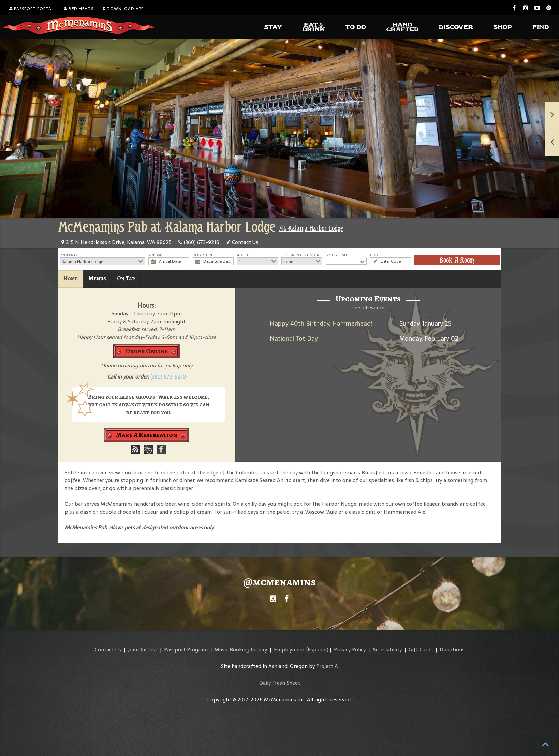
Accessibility (387, 649)
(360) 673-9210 (199, 242)
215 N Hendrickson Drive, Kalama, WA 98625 (116, 242)
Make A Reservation (146, 435)
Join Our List (143, 649)
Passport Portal (32, 9)
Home (71, 278)
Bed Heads (79, 9)
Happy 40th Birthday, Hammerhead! (321, 323)
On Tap (126, 278)
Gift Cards (421, 649)
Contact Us (242, 242)
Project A (327, 666)
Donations (452, 649)
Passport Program (186, 649)
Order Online (146, 351)
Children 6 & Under (300, 255)
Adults (244, 255)
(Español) (317, 649)
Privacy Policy (350, 649)
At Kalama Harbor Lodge (311, 228)
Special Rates (339, 255)
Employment (289, 649)
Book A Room (457, 260)
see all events (368, 307)
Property (69, 255)
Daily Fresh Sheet (280, 683)
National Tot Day (294, 338)
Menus (97, 278)
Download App (123, 9)
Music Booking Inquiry (241, 649)
